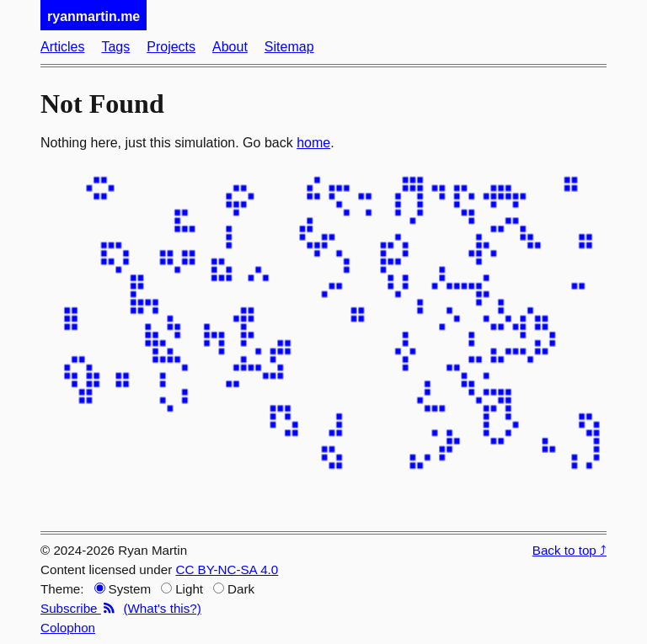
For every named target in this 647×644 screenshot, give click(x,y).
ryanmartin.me (94, 16)
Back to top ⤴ (569, 550)
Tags (115, 47)
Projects (171, 47)
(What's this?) (162, 608)
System (123, 589)
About (230, 47)
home (313, 143)
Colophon (68, 628)
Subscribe (78, 608)
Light (182, 589)
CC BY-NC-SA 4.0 (227, 569)
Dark (234, 589)
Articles (62, 47)
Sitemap (289, 47)
